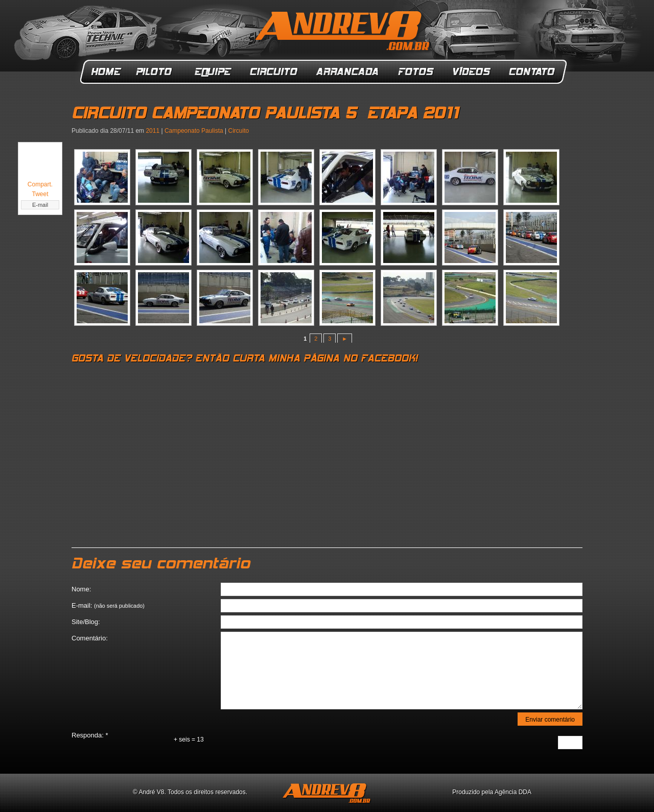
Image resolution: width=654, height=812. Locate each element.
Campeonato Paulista (194, 131)
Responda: (90, 735)
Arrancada (348, 72)
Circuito (274, 72)
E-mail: (108, 605)
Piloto (157, 72)
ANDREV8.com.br (344, 33)
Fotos (416, 72)
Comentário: (90, 638)
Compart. (40, 184)
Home (106, 72)
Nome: (81, 589)
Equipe (212, 72)
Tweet (40, 194)
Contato (533, 72)
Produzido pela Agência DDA (492, 792)
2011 (153, 131)
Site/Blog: (86, 622)
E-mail (40, 205)
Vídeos (472, 72)
